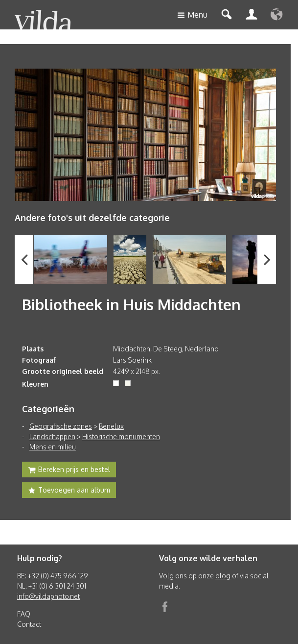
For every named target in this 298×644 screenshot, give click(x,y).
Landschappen (52, 436)
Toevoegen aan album (69, 491)
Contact (29, 624)
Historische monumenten (121, 436)
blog (223, 576)
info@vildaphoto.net (48, 596)
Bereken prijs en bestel (69, 471)
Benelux (111, 426)
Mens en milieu (53, 447)
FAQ (24, 614)
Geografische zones (61, 426)
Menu (192, 15)
